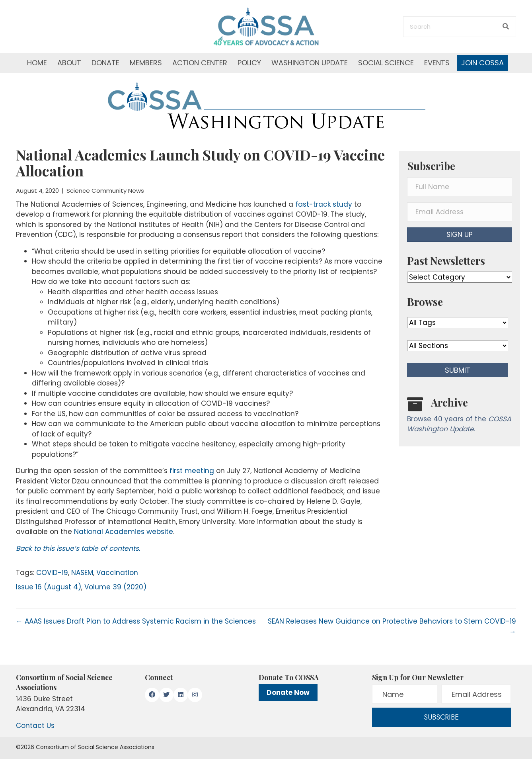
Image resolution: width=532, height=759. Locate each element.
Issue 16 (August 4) (49, 587)
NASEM (82, 573)
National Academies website (124, 532)
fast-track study (324, 204)
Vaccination (117, 573)
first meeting (192, 471)
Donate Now (288, 692)
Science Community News (105, 191)
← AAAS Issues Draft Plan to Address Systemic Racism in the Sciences (136, 621)
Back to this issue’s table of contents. (78, 548)
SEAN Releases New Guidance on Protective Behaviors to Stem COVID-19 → (392, 626)
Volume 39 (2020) (115, 587)
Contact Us (35, 726)
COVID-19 (52, 573)
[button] (460, 235)
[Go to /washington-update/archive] (460, 417)
